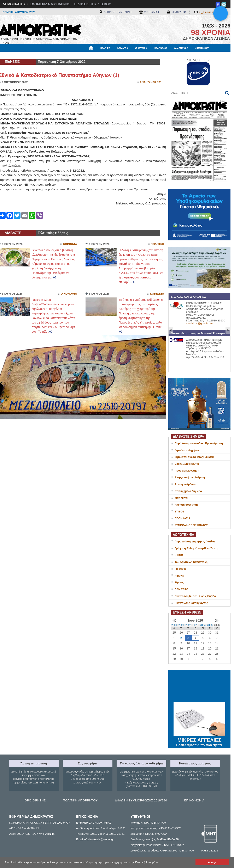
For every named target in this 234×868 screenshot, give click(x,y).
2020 (174, 625)
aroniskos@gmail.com (199, 323)
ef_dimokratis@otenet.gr (213, 12)
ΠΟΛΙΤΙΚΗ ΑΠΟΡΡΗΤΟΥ (80, 800)
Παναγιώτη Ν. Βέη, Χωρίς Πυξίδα (195, 596)
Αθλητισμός (181, 48)
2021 (181, 625)
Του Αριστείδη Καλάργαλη (191, 562)
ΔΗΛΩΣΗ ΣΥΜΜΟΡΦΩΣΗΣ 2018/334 (141, 800)
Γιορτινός (181, 569)
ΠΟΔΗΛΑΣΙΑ (183, 518)
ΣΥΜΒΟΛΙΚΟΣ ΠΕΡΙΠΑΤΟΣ (191, 525)
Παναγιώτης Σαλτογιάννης (191, 603)
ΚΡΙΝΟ (179, 555)
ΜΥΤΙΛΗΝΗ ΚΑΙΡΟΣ (199, 687)
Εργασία (32, 55)
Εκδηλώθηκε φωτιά (187, 464)
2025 (210, 625)
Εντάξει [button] (212, 862)
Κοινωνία (122, 48)
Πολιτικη (157, 244)
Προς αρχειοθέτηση (187, 471)
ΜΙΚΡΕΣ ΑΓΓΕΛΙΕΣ (199, 739)
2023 (196, 625)
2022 (188, 625)
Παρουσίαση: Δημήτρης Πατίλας (195, 541)
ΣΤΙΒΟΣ (180, 512)
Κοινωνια (70, 244)
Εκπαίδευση (202, 48)
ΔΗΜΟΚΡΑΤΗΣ (14, 4)
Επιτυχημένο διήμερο (188, 491)
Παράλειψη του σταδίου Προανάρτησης (200, 443)
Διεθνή (100, 55)
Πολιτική (105, 48)
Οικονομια (69, 294)
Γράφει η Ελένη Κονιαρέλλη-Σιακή (196, 548)
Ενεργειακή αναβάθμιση (190, 477)
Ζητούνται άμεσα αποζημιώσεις (195, 457)
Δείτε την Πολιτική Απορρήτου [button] (142, 862)
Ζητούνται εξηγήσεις (188, 450)
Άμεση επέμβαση (186, 484)
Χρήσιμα (84, 55)
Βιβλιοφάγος (51, 55)
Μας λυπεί (181, 498)
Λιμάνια (180, 576)
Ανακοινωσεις (150, 82)
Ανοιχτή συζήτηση (186, 505)
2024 (203, 625)
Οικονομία (141, 48)
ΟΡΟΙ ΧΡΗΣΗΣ (35, 800)
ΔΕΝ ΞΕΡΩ (182, 589)
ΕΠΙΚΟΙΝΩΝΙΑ (194, 800)
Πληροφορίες (119, 55)
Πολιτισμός (160, 48)
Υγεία (69, 55)
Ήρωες (179, 582)
